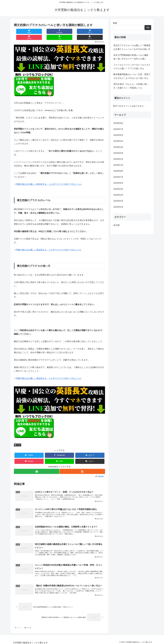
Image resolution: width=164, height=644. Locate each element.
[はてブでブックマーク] (52, 31)
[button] (97, 31)
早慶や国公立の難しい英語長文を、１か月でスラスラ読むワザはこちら (49, 178)
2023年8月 (118, 123)
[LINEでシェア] (82, 31)
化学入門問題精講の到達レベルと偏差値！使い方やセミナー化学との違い (131, 57)
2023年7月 (118, 129)
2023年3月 (118, 153)
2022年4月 (118, 195)
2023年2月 (118, 159)
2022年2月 (118, 207)
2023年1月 (118, 165)
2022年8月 (118, 171)
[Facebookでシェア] (37, 31)
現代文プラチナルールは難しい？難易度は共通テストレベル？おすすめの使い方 (132, 47)
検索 (115, 23)
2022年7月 (118, 177)
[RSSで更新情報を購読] (82, 465)
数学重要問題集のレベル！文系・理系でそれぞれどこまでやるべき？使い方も (132, 76)
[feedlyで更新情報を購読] (36, 465)
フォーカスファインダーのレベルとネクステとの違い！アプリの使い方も (132, 67)
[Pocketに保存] (67, 31)
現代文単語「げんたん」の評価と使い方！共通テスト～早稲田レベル (131, 86)
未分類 (18, 439)
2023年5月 (118, 141)
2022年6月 (118, 183)
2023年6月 (118, 135)
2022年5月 (118, 189)
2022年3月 (118, 201)
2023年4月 (118, 147)
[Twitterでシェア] (22, 31)
